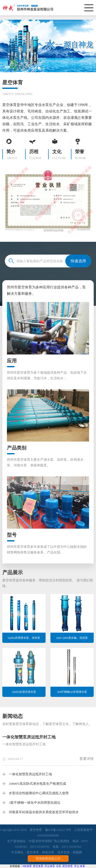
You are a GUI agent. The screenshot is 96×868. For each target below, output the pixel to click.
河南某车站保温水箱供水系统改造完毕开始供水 (44, 812)
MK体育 (27, 866)
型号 (12, 535)
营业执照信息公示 (48, 859)
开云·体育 (79, 866)
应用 (12, 361)
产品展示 (13, 572)
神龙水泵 (48, 852)
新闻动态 (13, 716)
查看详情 (87, 759)
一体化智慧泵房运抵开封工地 (29, 737)
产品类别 (17, 448)
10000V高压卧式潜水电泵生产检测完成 (37, 784)
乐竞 (59, 866)
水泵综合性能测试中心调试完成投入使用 (39, 793)
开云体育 (50, 866)
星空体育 (33, 852)
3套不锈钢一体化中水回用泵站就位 (35, 803)
